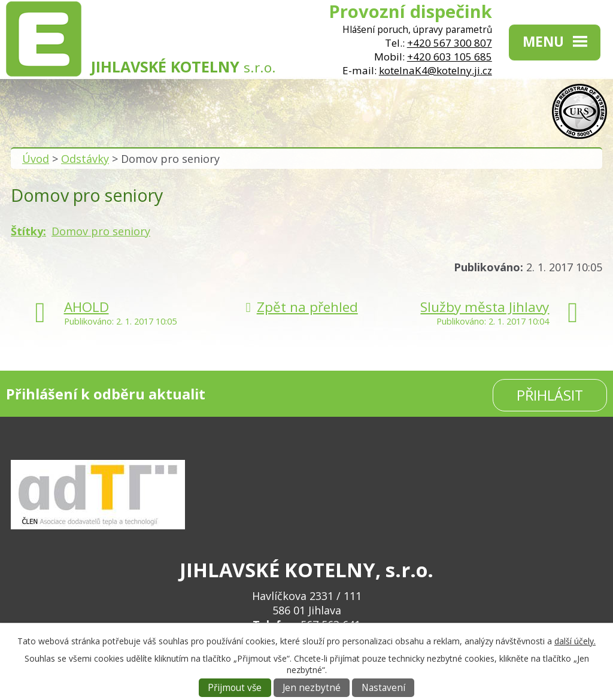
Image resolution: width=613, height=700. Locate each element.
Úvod (36, 159)
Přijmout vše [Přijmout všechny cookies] (235, 688)
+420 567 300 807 (450, 43)
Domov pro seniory (101, 231)
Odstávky (85, 159)
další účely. (575, 641)
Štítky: (28, 231)
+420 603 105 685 (450, 57)
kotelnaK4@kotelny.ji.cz (436, 70)
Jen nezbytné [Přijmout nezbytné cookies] (312, 688)
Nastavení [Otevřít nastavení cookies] (383, 688)
